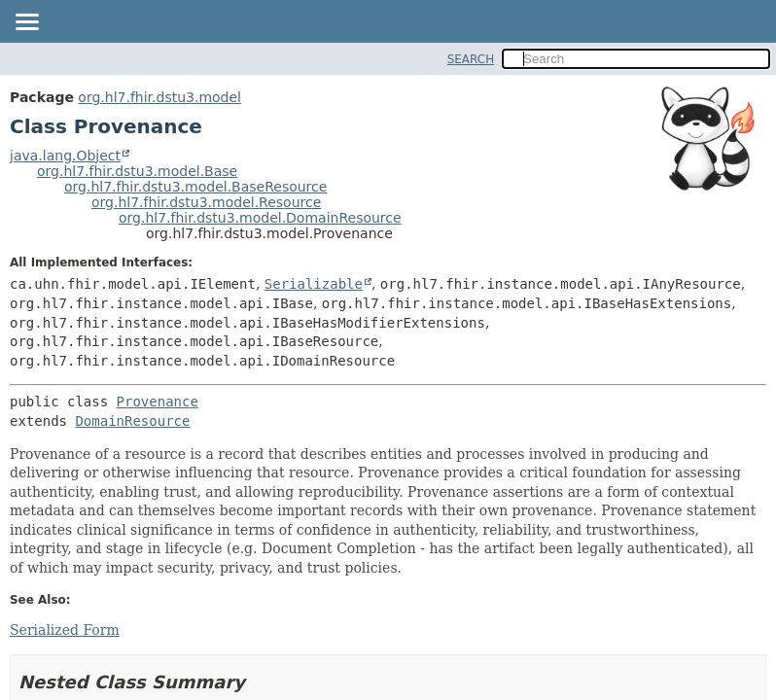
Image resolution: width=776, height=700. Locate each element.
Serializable (314, 284)
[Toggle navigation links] (26, 23)
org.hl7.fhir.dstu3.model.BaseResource (195, 187)
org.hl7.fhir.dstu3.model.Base (137, 171)
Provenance (158, 402)
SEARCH (471, 59)
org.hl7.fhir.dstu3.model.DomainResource (260, 218)
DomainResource (132, 421)
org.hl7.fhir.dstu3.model (159, 97)
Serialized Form (65, 630)
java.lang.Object (65, 156)
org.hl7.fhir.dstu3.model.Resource (206, 202)
